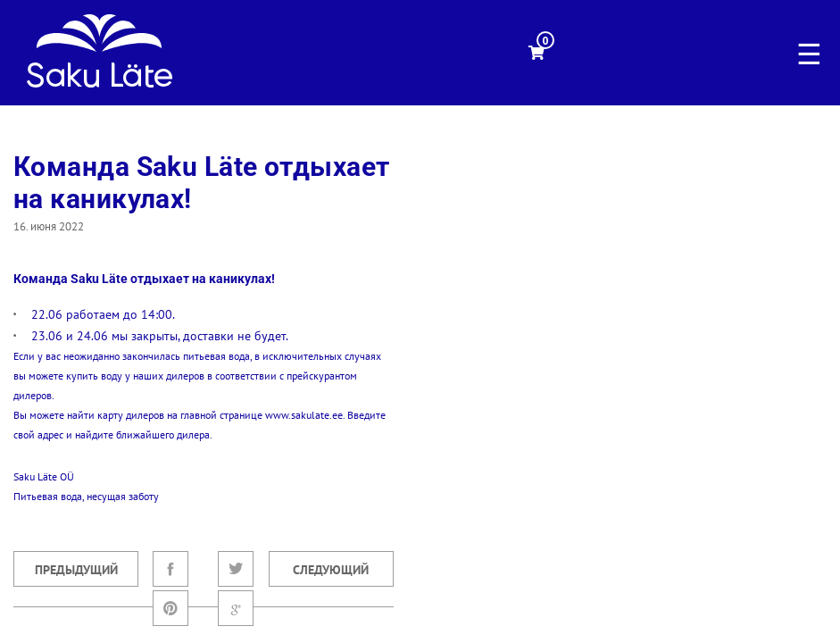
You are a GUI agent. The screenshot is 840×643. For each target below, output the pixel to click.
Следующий (331, 570)
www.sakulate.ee (304, 415)
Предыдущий (76, 570)
